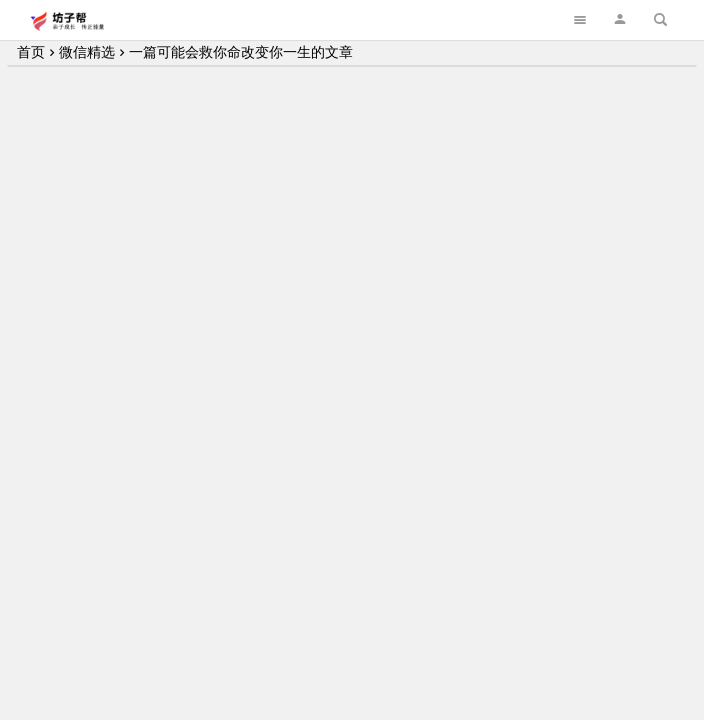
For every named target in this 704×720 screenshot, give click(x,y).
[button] (620, 19)
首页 (31, 52)
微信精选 (87, 52)
